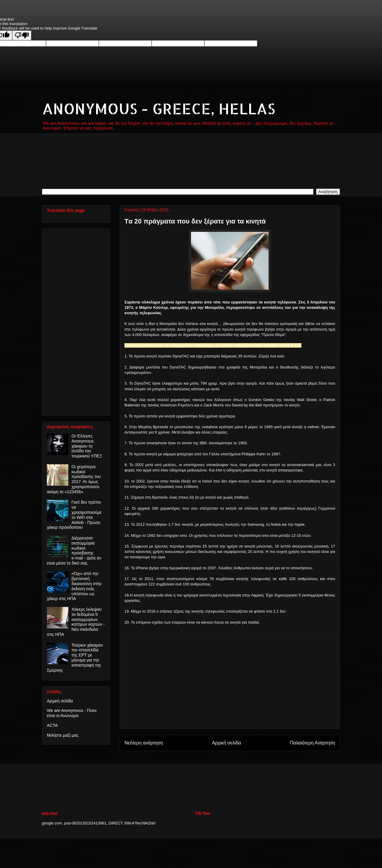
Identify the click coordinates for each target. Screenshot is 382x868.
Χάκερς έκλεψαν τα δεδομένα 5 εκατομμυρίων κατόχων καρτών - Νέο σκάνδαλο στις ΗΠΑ (76, 622)
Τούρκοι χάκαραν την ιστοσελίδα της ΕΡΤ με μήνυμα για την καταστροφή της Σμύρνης (75, 658)
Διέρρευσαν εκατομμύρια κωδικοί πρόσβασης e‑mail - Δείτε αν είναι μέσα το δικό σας (74, 551)
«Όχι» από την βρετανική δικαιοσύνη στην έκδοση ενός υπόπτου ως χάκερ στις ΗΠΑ (74, 586)
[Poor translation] (22, 35)
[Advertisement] (230, 682)
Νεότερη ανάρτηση (144, 743)
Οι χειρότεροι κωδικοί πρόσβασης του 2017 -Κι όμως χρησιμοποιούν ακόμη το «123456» (74, 479)
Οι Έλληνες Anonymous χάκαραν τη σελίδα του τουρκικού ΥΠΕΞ (87, 446)
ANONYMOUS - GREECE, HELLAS (159, 108)
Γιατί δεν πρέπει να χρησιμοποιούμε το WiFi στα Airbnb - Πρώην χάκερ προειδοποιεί (74, 515)
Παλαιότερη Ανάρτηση (312, 743)
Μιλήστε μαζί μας (63, 735)
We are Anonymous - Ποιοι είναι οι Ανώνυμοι (72, 713)
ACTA (52, 725)
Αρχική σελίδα (226, 743)
